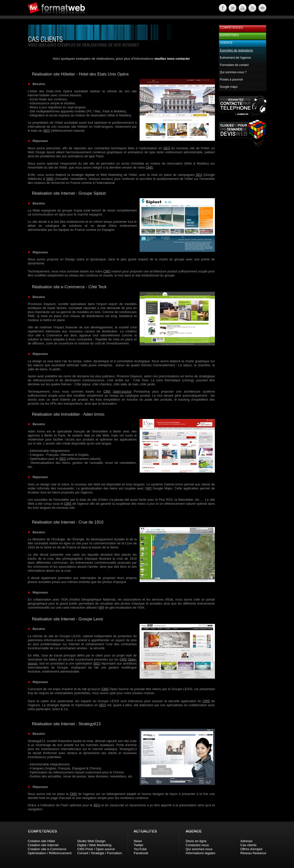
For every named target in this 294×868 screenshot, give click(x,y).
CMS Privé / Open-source (96, 849)
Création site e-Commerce (47, 849)
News (138, 841)
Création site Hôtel (41, 841)
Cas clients (248, 845)
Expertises (229, 35)
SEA (199, 175)
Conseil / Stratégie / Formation (99, 853)
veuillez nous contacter (172, 59)
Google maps (229, 87)
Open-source (122, 391)
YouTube (140, 849)
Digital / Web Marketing (94, 845)
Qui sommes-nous (199, 849)
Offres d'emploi (251, 849)
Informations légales (201, 853)
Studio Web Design (91, 841)
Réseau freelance (253, 853)
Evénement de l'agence (236, 58)
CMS (149, 167)
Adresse (246, 841)
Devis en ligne (196, 841)
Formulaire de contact (234, 65)
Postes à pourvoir (231, 80)
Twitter (139, 845)
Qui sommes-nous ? (233, 72)
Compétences (232, 28)
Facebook (141, 853)
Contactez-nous (197, 845)
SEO (47, 131)
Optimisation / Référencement (50, 853)
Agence (226, 43)
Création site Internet (43, 845)
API (149, 488)
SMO (50, 179)
